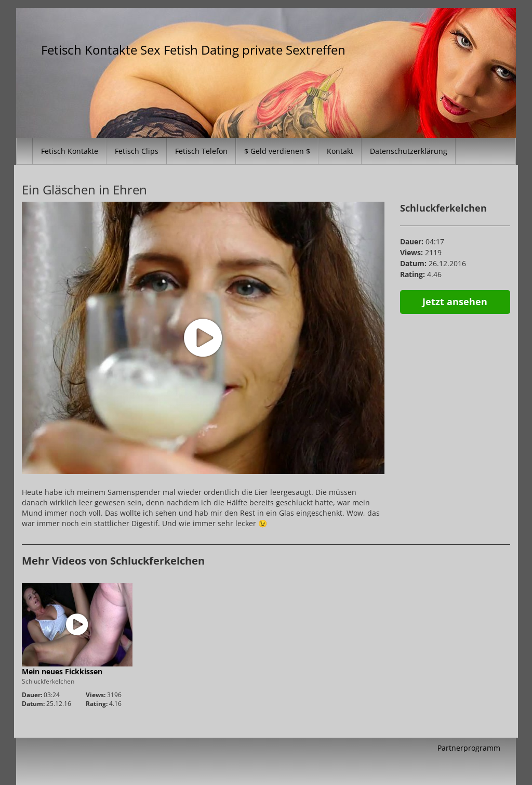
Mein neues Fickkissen (62, 671)
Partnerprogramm (469, 748)
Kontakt (340, 151)
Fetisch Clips (137, 151)
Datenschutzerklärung (409, 151)
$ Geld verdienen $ (277, 151)
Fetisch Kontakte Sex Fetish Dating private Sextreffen (193, 50)
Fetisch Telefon (201, 151)
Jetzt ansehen (455, 302)
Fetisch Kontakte (70, 151)
